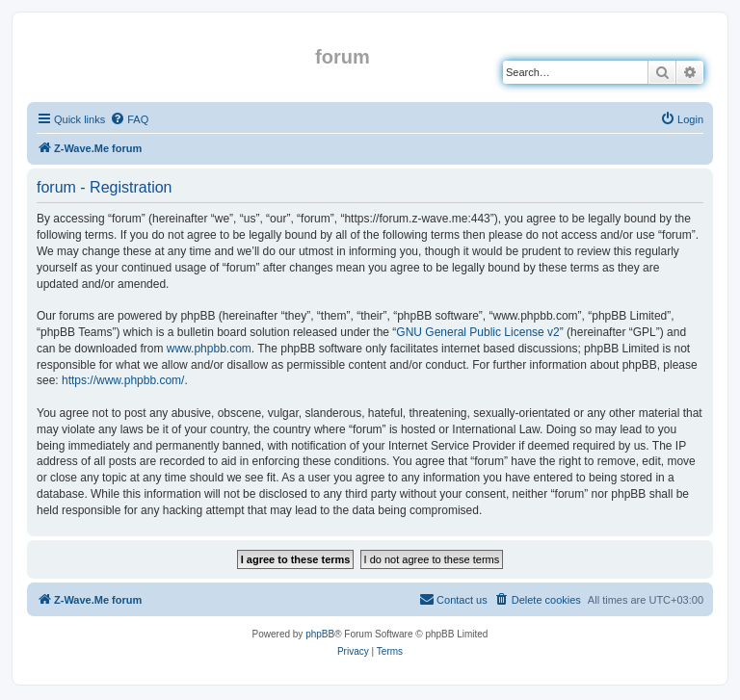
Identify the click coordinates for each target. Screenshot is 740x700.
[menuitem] (129, 119)
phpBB (320, 634)
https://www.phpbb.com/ (123, 380)
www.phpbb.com (209, 349)
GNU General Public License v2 (477, 332)
